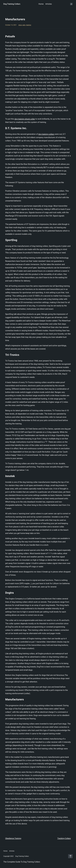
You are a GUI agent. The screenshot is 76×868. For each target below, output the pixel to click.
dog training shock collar (25, 119)
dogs (20, 25)
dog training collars (46, 134)
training (28, 25)
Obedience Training (13, 838)
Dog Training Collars (12, 4)
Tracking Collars (64, 838)
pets (24, 25)
